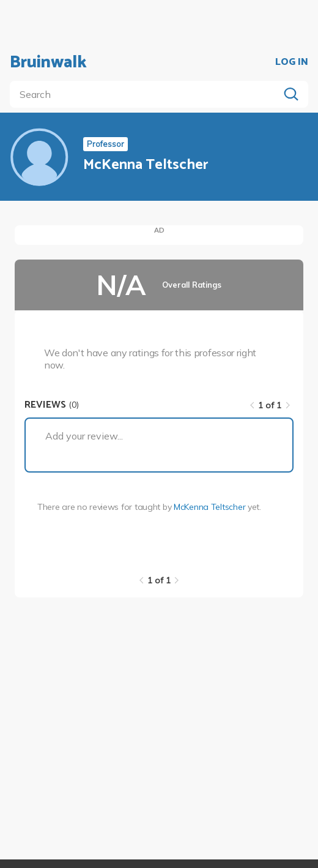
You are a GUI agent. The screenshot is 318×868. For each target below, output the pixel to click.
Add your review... (84, 436)
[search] (147, 94)
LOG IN (292, 62)
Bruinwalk (48, 62)
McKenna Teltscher (209, 507)
